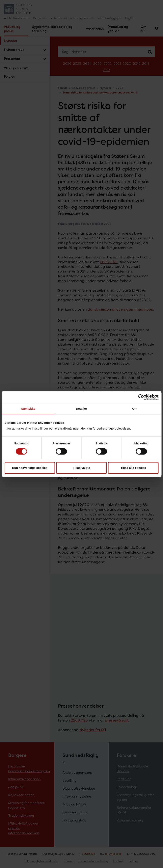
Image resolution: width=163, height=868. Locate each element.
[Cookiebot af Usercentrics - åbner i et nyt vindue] (141, 397)
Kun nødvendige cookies (30, 468)
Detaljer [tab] (82, 409)
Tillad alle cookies (133, 468)
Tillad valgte (81, 468)
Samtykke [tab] (28, 409)
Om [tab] (135, 409)
